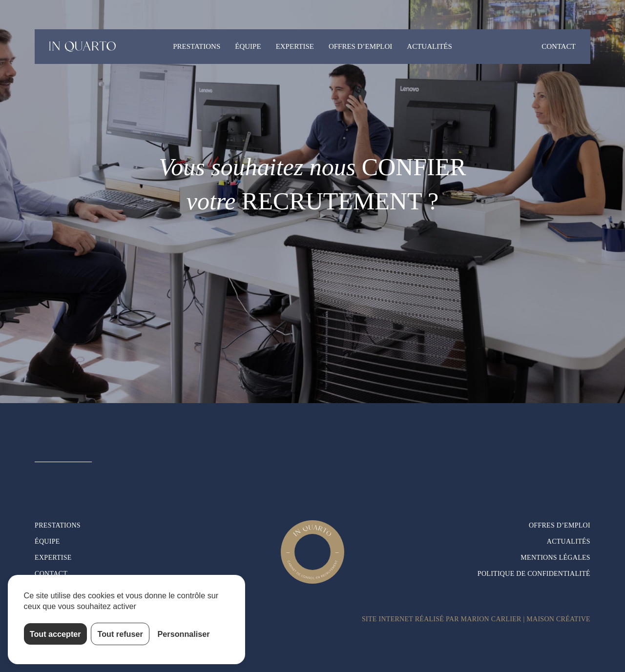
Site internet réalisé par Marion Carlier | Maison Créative (476, 619)
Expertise (295, 46)
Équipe (248, 46)
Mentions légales (555, 558)
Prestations (197, 46)
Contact (559, 46)
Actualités (429, 46)
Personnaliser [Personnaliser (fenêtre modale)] (184, 634)
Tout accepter (55, 634)
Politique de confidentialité (534, 574)
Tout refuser (120, 634)
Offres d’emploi (360, 46)
